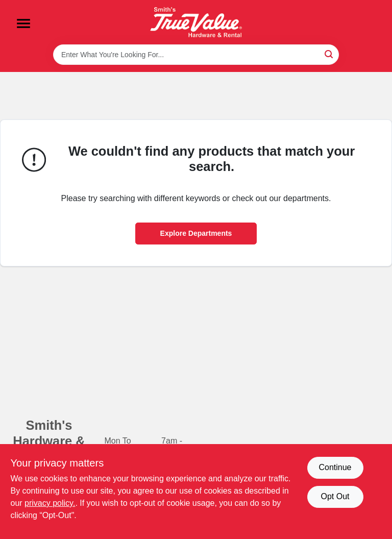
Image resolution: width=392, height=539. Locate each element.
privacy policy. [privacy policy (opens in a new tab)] (50, 503)
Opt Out (335, 496)
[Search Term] (196, 55)
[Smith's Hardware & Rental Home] (196, 22)
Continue (335, 467)
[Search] (329, 54)
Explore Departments (196, 233)
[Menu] (23, 23)
